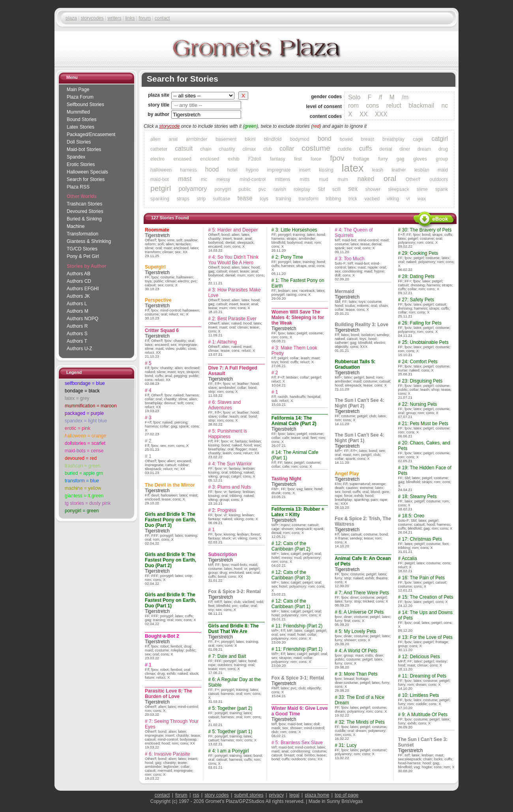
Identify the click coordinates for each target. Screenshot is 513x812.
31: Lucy (347, 745)
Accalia (409, 558)
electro (157, 159)
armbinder (197, 139)
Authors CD (79, 281)
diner (405, 149)
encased (183, 159)
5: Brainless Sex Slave (299, 743)
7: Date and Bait (229, 656)
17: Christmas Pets (422, 539)
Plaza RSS (78, 187)
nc (445, 105)
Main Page (78, 90)
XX (364, 114)
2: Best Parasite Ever (234, 319)
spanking (160, 199)
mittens (283, 179)
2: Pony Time (289, 257)
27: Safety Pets (418, 300)
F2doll (255, 159)
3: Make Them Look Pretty (294, 351)
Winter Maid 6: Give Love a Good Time (300, 711)
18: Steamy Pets (419, 497)
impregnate (279, 170)
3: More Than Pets (358, 674)
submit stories (249, 795)
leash (377, 170)
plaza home (317, 795)
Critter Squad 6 (162, 330)
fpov (337, 158)
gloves (420, 159)
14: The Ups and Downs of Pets (426, 615)
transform (308, 199)
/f (381, 97)
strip (201, 199)
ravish (280, 189)
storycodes (92, 18)
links (130, 18)
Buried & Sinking (84, 219)
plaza (71, 18)
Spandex (76, 157)
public (245, 189)
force (316, 159)
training (284, 199)
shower (373, 189)
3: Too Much (351, 259)
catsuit (184, 148)
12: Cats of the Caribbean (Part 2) (291, 546)
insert (305, 170)
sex (353, 189)
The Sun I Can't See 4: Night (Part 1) (359, 438)
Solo (354, 97)
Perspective (158, 300)
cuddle (345, 149)
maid (443, 170)
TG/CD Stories (82, 249)
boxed (346, 139)
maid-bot (160, 179)
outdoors (439, 179)
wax (422, 199)
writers (114, 18)
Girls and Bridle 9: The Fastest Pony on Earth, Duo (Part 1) (170, 600)
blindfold (273, 139)
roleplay (302, 189)
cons (372, 105)
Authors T (77, 341)
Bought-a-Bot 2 (162, 636)
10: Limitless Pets (421, 695)
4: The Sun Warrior (232, 464)
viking (393, 199)
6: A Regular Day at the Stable (234, 682)
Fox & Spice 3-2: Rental (234, 592)
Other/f (413, 179)
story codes (216, 795)
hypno (252, 170)
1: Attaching (224, 342)
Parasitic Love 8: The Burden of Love (169, 694)
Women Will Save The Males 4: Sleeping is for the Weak (298, 317)
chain (206, 149)
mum (343, 179)
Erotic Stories (81, 164)
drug (443, 149)
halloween (161, 170)
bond (325, 139)
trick (353, 199)
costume (316, 148)
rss (196, 795)
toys (264, 199)
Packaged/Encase (91, 134)
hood (212, 169)
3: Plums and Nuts (231, 487)
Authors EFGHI (83, 289)
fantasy (278, 159)
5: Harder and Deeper (235, 230)
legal (294, 795)
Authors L (77, 304)
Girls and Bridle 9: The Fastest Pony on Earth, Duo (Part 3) (170, 520)
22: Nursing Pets (420, 404)
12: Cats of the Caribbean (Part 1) (291, 604)
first (298, 159)
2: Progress (224, 510)
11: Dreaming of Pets (424, 676)
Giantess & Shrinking (89, 241)
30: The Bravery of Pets (427, 230)
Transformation (82, 234)
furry (383, 159)
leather (399, 170)
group (442, 159)
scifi (336, 189)
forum (145, 18)
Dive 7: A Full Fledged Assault (232, 371)
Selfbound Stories (85, 105)
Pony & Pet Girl (83, 256)
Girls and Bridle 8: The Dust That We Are (233, 629)
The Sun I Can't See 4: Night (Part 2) (359, 403)
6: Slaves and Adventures (224, 405)
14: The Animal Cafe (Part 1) (295, 455)
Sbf (321, 189)
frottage (361, 159)
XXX (381, 114)
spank (442, 189)
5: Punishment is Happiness (227, 434)
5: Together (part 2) (232, 708)
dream (424, 149)
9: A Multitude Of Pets (425, 715)
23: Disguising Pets (422, 381)
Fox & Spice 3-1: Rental (298, 678)
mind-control (253, 179)
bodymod (300, 139)
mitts (304, 179)
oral (390, 178)
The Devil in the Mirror (170, 485)
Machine (76, 226)
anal (173, 139)
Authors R (77, 326)
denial (386, 149)
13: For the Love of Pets (427, 637)
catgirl (440, 139)
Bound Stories (81, 119)
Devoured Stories (85, 211)
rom (353, 105)
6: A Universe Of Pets (361, 612)
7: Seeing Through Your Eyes (172, 724)
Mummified (78, 112)
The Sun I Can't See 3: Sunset (423, 742)
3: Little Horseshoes (296, 230)
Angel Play (347, 474)
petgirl (161, 188)
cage (418, 139)
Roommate (157, 230)
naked (366, 179)
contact (162, 18)
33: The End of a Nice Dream (359, 700)
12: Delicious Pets (421, 657)
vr (408, 199)
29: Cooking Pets (420, 253)
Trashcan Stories (84, 204)
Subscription (222, 554)
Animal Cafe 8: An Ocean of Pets (363, 561)
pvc (262, 189)
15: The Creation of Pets (428, 597)
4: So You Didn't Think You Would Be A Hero (233, 260)
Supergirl (155, 267)
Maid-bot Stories (84, 149)
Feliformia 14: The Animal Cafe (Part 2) (294, 421)
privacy (276, 795)
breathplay (393, 139)
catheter (159, 149)
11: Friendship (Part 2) (299, 626)
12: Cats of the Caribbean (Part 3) (291, 575)
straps (183, 199)
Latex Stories (81, 127)
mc (204, 179)
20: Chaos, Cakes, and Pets (424, 446)
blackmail (421, 105)
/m (405, 97)
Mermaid (344, 291)
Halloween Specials (87, 172)
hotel (232, 170)
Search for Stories (86, 179)
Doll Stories (79, 142)
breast (368, 139)
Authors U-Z (80, 349)
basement (226, 139)
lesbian (422, 170)
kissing (326, 170)
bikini (250, 139)
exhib (234, 159)
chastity (227, 149)
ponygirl (223, 189)
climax (249, 149)
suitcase (221, 199)
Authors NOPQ (82, 319)
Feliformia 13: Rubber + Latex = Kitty (298, 512)
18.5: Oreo (413, 516)
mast (185, 179)
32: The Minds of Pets (362, 722)
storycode (169, 126)
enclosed (210, 159)
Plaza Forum (80, 97)
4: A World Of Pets (358, 651)
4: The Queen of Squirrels (354, 233)
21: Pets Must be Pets (425, 424)
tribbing (333, 199)
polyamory (193, 189)
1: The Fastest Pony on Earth (298, 283)
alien (155, 139)
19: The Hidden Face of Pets (425, 470)
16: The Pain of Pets (424, 578)
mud (323, 179)
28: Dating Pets (418, 276)
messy (224, 179)
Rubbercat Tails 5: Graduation (355, 364)
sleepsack (398, 189)
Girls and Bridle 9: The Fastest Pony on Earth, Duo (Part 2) (170, 560)
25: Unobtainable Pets (425, 342)
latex (353, 168)
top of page (346, 795)
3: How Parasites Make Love (234, 293)
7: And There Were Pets (364, 593)
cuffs (366, 148)
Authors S (77, 334)
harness (188, 170)
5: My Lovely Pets (357, 631)
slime (422, 189)
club (268, 149)
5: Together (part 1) (232, 732)
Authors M (78, 311)
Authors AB (79, 274)
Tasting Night (286, 479)
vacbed (372, 199)
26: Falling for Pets (422, 323)
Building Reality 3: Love (361, 325)
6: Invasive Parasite (169, 754)
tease (245, 198)
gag (401, 159)
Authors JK (78, 296)
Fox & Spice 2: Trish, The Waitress (363, 521)
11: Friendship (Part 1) (299, 649)
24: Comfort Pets (420, 362)
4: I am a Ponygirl (230, 751)
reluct (394, 105)
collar (287, 148)
